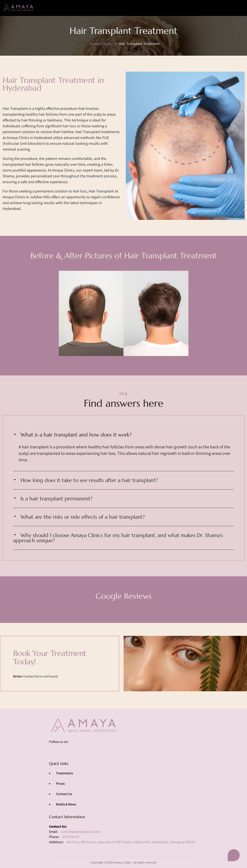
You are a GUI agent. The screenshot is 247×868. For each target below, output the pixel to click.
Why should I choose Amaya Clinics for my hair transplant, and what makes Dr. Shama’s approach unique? (118, 538)
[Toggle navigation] (238, 8)
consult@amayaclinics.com (80, 832)
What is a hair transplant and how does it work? (76, 435)
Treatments (65, 773)
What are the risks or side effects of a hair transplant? (83, 517)
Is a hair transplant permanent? (57, 499)
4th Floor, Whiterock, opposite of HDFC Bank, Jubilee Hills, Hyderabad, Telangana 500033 (131, 842)
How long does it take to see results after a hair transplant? (89, 480)
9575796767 (71, 837)
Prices (60, 784)
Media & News (66, 804)
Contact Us (64, 794)
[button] (124, 435)
